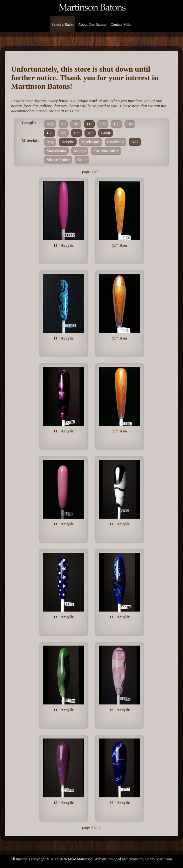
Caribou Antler (106, 151)
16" (63, 133)
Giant (105, 133)
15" (49, 133)
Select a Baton (63, 24)
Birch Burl (91, 142)
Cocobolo (116, 142)
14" (130, 124)
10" (76, 124)
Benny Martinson (159, 859)
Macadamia (56, 151)
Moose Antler (58, 160)
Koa (135, 142)
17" (77, 133)
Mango (80, 151)
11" (89, 124)
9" (63, 124)
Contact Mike (121, 24)
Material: (30, 140)
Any (50, 124)
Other (82, 160)
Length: (29, 123)
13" (116, 124)
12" (103, 124)
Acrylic (68, 142)
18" (90, 133)
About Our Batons (92, 24)
